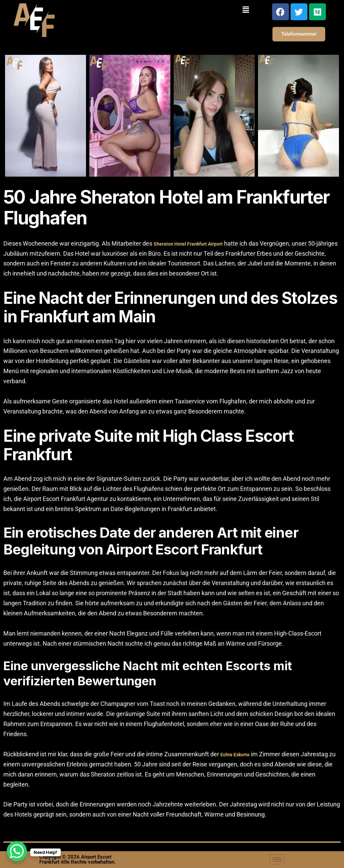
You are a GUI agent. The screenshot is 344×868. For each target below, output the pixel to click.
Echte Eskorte (235, 755)
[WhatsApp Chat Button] (17, 851)
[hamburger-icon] (277, 859)
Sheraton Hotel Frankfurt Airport (188, 244)
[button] (246, 10)
